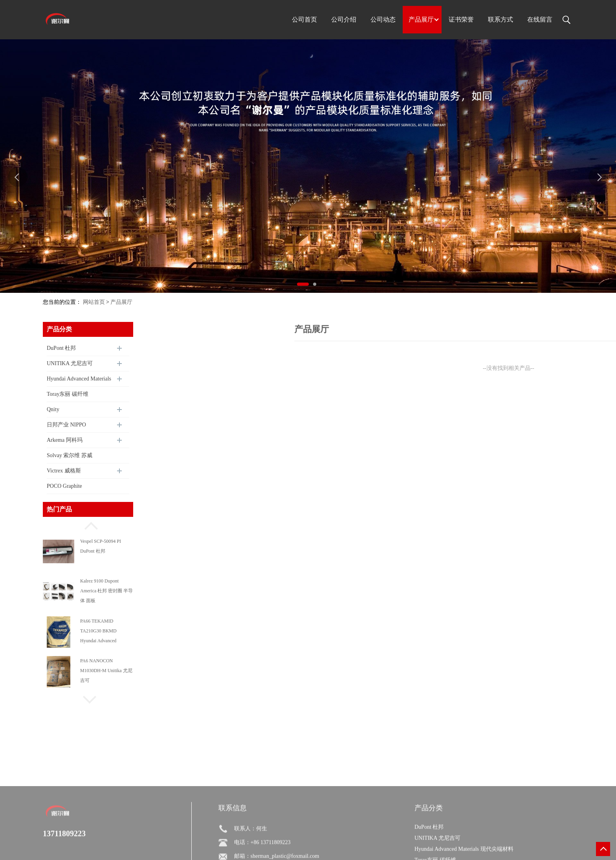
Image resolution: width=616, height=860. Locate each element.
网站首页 (94, 302)
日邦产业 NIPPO (66, 425)
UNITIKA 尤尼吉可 (70, 363)
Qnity (53, 409)
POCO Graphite (64, 486)
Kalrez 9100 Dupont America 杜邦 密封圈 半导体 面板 (106, 591)
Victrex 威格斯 (64, 471)
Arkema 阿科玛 (65, 440)
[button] (88, 525)
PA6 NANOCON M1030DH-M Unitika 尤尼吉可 (106, 671)
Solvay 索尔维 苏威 (70, 455)
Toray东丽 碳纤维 (68, 394)
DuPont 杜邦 (61, 348)
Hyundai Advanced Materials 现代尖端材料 (79, 381)
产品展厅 (121, 302)
